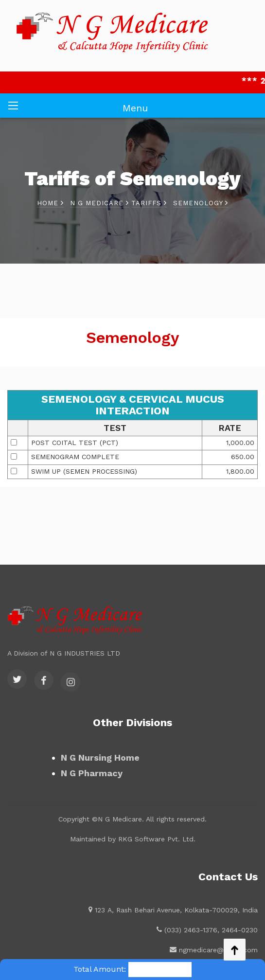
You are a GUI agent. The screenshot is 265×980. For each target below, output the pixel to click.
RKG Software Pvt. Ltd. (157, 839)
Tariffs (149, 203)
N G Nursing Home (100, 757)
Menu (135, 108)
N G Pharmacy (92, 773)
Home (50, 203)
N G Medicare (99, 203)
